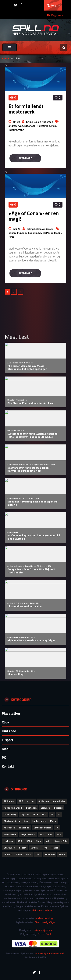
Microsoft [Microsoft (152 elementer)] (9, 828)
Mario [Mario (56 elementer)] (53, 821)
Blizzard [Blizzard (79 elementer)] (58, 808)
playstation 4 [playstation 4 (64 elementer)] (28, 834)
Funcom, (23, 233)
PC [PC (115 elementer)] (57, 828)
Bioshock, (31, 126)
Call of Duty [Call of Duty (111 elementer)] (10, 814)
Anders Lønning (44, 918)
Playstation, (44, 126)
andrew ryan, (16, 126)
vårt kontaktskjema (42, 910)
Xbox (6, 722)
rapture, (13, 130)
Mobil (6, 749)
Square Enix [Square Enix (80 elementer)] (61, 841)
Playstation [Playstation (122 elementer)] (10, 834)
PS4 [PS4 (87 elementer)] (50, 834)
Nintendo (9, 731)
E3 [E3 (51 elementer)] (52, 814)
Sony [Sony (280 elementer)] (39, 841)
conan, (13, 233)
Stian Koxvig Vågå (44, 922)
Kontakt (8, 766)
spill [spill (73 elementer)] (48, 841)
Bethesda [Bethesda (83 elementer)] (31, 808)
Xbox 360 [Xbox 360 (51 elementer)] (50, 854)
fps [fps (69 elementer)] (26, 821)
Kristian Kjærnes (43, 930)
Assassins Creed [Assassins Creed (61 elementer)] (13, 808)
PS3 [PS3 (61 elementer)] (42, 834)
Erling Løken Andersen (40, 122)
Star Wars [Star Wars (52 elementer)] (9, 848)
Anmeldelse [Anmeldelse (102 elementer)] (59, 801)
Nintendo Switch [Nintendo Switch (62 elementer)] (42, 828)
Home (5, 58)
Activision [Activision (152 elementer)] (44, 801)
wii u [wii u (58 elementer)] (29, 854)
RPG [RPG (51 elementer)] (20, 841)
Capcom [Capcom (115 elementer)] (25, 814)
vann (21, 130)
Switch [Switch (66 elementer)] (34, 848)
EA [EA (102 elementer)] (59, 814)
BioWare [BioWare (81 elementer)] (45, 808)
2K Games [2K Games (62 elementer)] (9, 801)
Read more (25, 158)
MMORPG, (45, 233)
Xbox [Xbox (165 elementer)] (38, 854)
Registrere (55, 15)
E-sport (8, 740)
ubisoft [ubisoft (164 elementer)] (8, 854)
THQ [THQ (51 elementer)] (44, 848)
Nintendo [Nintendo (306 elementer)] (24, 828)
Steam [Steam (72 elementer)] (23, 848)
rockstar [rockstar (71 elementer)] (8, 841)
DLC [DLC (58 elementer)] (44, 814)
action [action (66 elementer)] (31, 801)
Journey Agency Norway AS (49, 953)
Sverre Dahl (44, 934)
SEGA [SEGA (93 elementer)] (29, 841)
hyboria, (33, 233)
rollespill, (57, 233)
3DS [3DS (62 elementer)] (21, 801)
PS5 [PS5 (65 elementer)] (59, 834)
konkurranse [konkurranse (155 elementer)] (39, 821)
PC (4, 757)
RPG (11, 237)
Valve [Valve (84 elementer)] (19, 854)
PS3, (54, 126)
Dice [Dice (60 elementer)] (36, 814)
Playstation (11, 713)
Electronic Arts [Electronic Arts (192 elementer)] (12, 821)
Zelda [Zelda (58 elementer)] (62, 854)
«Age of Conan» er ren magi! (34, 216)
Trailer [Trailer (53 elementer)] (55, 848)
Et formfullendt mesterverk (26, 109)
